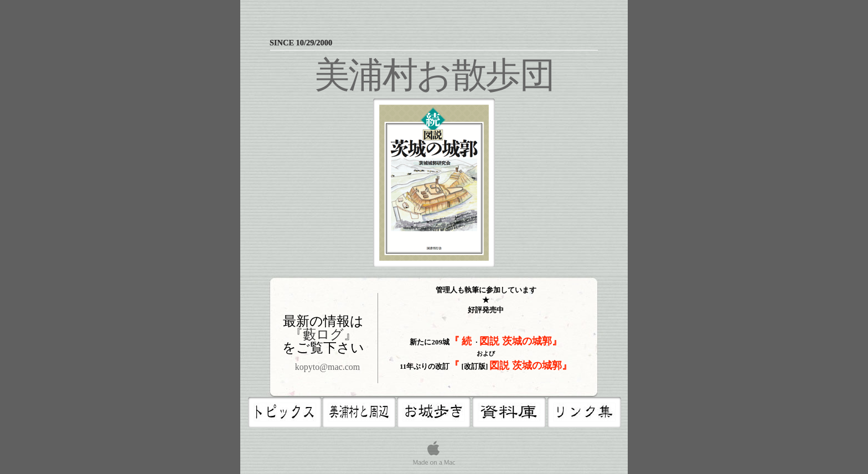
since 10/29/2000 (302, 43)
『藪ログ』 (323, 334)
